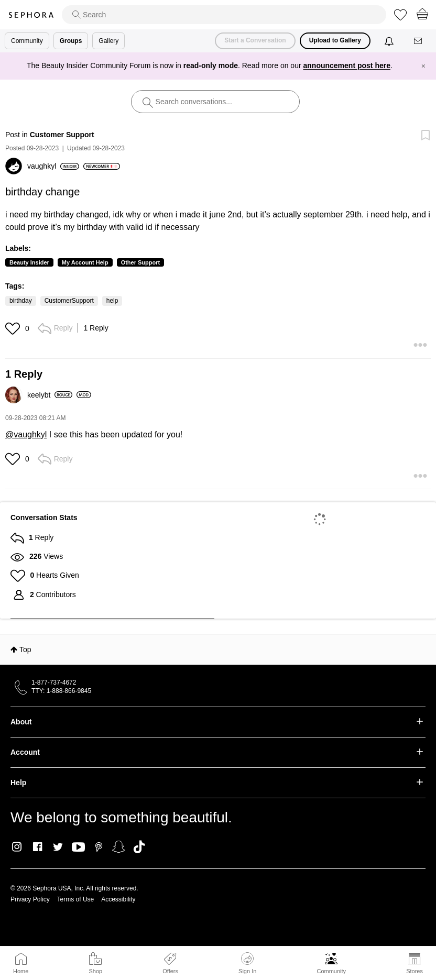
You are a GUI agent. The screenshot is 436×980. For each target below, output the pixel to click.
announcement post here (347, 65)
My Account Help (85, 262)
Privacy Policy (30, 899)
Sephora (31, 15)
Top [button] (25, 649)
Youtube (78, 847)
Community (331, 971)
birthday (21, 301)
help (112, 301)
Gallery (108, 41)
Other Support (141, 262)
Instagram (17, 847)
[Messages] (419, 41)
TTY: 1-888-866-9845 (61, 691)
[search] (224, 15)
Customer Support (62, 135)
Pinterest (99, 847)
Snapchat (119, 847)
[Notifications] (390, 41)
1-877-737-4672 (54, 682)
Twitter (58, 847)
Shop (95, 971)
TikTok (139, 847)
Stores (415, 971)
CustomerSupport (69, 301)
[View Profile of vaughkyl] (53, 166)
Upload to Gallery (335, 40)
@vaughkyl (26, 434)
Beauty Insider (29, 262)
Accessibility (118, 899)
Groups (71, 41)
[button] (14, 328)
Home (21, 971)
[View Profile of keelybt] (50, 395)
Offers (170, 971)
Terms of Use (76, 899)
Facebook (37, 847)
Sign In (247, 963)
